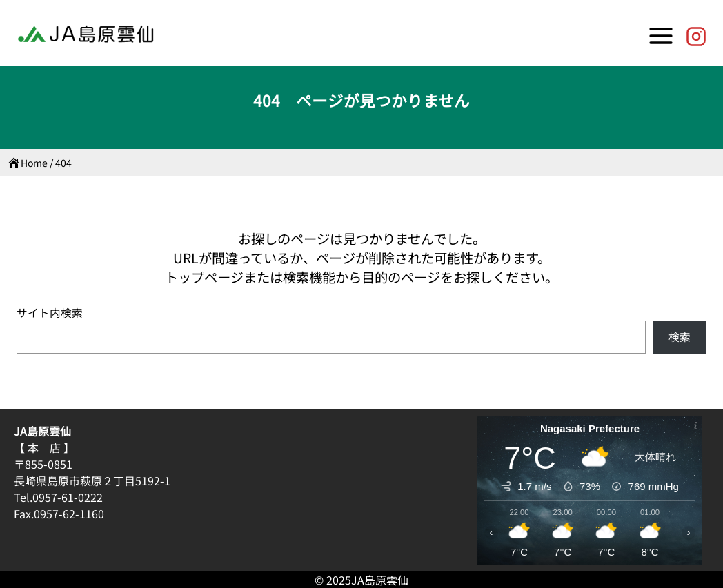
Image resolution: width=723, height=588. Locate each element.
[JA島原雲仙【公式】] (696, 33)
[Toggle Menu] (661, 33)
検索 (680, 337)
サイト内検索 (50, 313)
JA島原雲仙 (380, 580)
